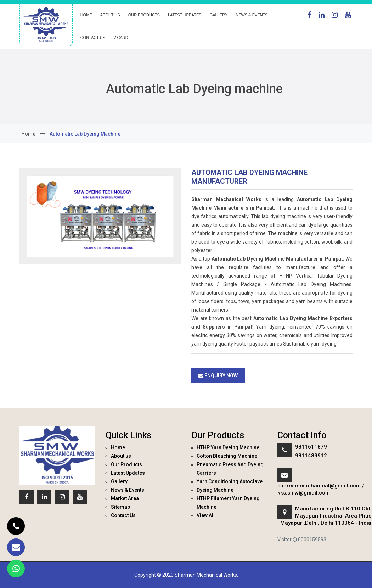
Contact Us (93, 38)
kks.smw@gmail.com (304, 493)
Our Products (144, 15)
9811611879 (311, 447)
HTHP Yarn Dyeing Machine (228, 447)
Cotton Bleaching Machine (227, 456)
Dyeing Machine (215, 490)
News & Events (252, 15)
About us (110, 15)
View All (206, 515)
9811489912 (311, 456)
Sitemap (120, 507)
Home (86, 15)
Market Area (125, 498)
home (28, 134)
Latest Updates (185, 15)
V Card (121, 38)
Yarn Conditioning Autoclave (230, 481)
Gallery (219, 15)
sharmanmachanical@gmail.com (319, 486)
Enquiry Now (218, 376)
